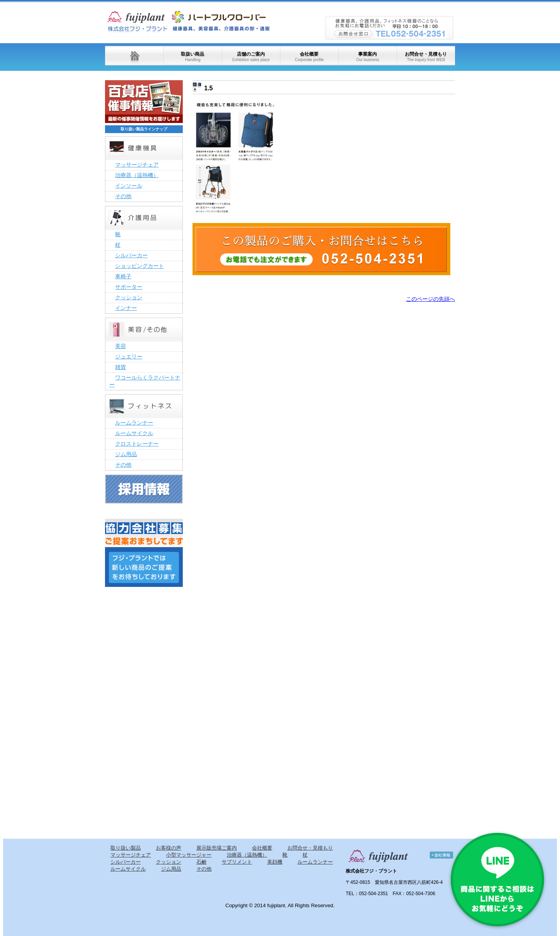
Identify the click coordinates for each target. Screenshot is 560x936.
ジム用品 (126, 454)
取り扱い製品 (126, 848)
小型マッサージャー (189, 855)
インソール (129, 186)
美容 (121, 346)
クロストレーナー (137, 444)
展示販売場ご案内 (217, 848)
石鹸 (201, 862)
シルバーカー (131, 255)
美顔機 (275, 862)
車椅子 (123, 276)
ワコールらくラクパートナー (145, 381)
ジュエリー (129, 356)
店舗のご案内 (251, 57)
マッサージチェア (137, 165)
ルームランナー (134, 423)
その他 (123, 196)
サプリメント (237, 862)
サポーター (129, 287)
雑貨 (121, 367)
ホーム (134, 56)
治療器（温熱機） (137, 175)
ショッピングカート (140, 266)
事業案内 (368, 57)
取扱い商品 (192, 57)
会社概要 (309, 57)
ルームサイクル (134, 433)
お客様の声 (169, 848)
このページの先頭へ (430, 299)
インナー (126, 308)
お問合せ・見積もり (426, 57)
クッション (129, 297)
